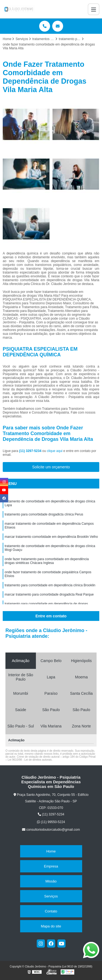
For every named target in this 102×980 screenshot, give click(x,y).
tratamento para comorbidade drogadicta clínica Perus (44, 514)
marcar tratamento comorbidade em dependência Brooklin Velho (51, 537)
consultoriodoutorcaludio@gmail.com (51, 830)
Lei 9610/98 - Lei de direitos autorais (30, 760)
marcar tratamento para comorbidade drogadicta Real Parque (49, 594)
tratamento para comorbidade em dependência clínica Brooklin (50, 585)
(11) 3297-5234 (31, 451)
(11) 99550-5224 (51, 822)
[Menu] (94, 9)
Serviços (51, 896)
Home (51, 851)
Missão (51, 881)
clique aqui (55, 451)
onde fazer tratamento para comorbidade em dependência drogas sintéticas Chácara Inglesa (47, 561)
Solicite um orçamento (51, 467)
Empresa (51, 866)
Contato (51, 911)
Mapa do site (51, 926)
